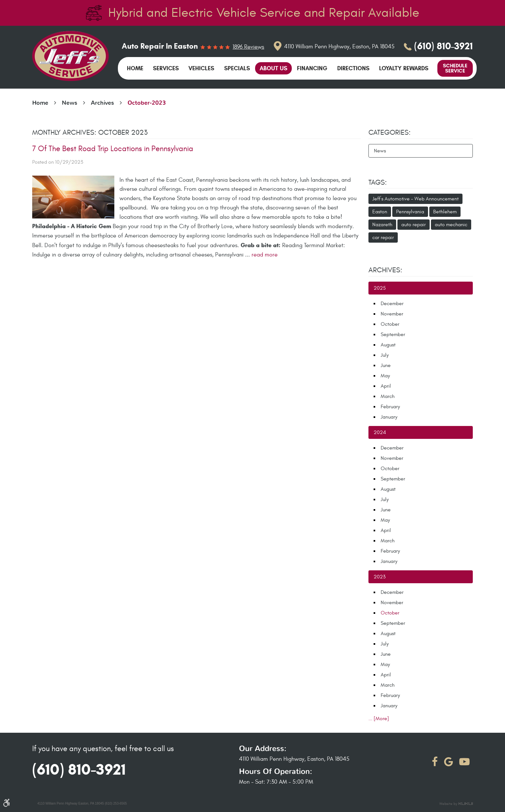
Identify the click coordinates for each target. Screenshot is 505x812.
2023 (380, 577)
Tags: (378, 182)
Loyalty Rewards (404, 68)
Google (448, 762)
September (393, 334)
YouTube (464, 762)
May (385, 376)
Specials (237, 68)
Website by (456, 804)
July (385, 355)
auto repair (414, 225)
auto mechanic (451, 225)
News (70, 103)
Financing (312, 68)
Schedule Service (455, 68)
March (388, 396)
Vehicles (201, 68)
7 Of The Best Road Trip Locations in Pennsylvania (113, 149)
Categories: (390, 132)
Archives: (385, 270)
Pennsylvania (410, 212)
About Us (273, 68)
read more (265, 255)
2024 (380, 432)
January (389, 417)
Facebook (435, 762)
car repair (383, 237)
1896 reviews (248, 47)
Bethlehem (445, 212)
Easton (380, 212)
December (392, 304)
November (392, 314)
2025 (380, 288)
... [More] (379, 719)
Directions (353, 68)
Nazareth (382, 225)
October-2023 (147, 103)
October (390, 324)
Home (135, 68)
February (390, 407)
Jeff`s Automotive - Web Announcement (415, 199)
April (386, 386)
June (386, 365)
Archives (102, 103)
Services (166, 68)
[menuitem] (135, 68)
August (388, 345)
